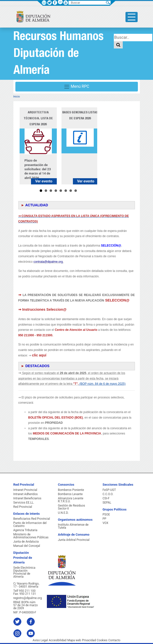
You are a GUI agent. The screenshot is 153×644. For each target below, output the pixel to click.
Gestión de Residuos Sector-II (72, 507)
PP (105, 519)
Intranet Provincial (25, 490)
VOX (106, 523)
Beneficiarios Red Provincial (32, 519)
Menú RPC (76, 87)
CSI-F (106, 498)
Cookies (102, 640)
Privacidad (89, 640)
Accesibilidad (57, 640)
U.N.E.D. (63, 513)
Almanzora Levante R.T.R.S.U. (71, 500)
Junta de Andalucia (26, 542)
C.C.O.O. (108, 494)
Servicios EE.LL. (24, 503)
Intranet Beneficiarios (27, 498)
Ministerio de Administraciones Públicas (31, 536)
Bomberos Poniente (71, 490)
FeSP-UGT (109, 490)
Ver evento (44, 181)
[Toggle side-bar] (132, 17)
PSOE (106, 515)
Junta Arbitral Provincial (74, 540)
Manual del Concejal (27, 546)
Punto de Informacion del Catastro (30, 524)
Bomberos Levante (70, 494)
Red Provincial (23, 507)
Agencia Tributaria (25, 530)
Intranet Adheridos (26, 494)
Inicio (17, 97)
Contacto (114, 640)
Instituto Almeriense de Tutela (73, 526)
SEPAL (107, 503)
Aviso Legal (40, 640)
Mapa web (74, 640)
